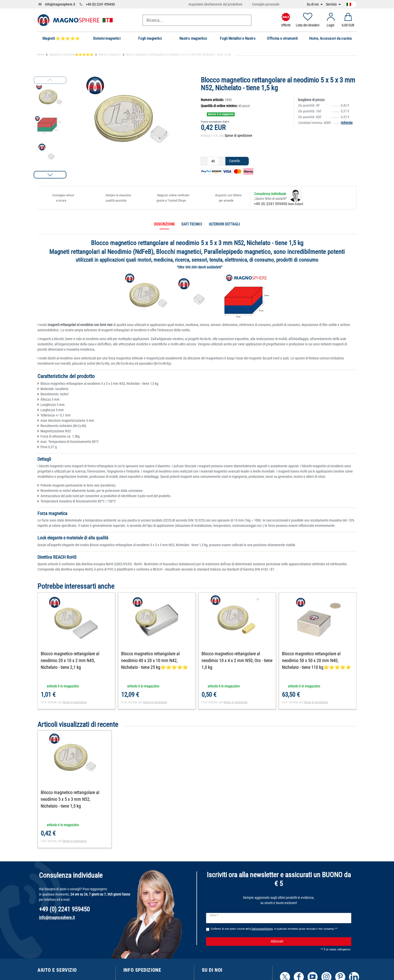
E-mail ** (214, 915)
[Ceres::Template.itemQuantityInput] (213, 161)
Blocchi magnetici (110, 55)
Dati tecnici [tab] (192, 224)
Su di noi (313, 4)
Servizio (332, 4)
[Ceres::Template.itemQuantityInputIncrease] (222, 161)
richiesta (347, 123)
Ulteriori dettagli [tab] (224, 224)
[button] (50, 175)
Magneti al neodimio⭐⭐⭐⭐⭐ (71, 55)
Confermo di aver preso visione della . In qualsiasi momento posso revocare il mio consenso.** (274, 929)
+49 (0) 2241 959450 (100, 4)
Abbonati (309, 942)
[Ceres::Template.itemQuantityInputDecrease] (204, 161)
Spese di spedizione (238, 135)
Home (41, 55)
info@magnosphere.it (60, 4)
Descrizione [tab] (164, 224)
